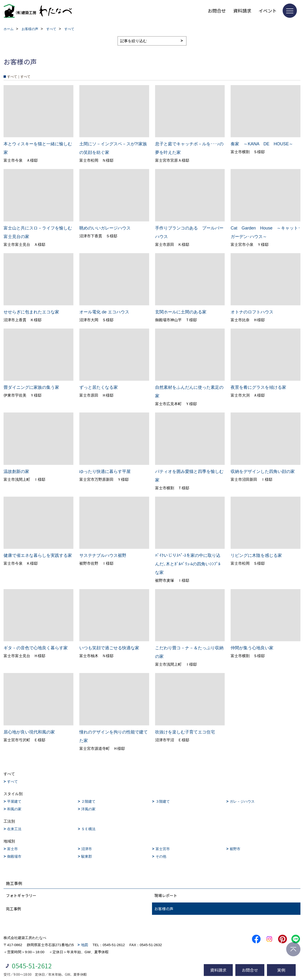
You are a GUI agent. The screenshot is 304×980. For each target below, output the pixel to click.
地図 (85, 945)
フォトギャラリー (21, 895)
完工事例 (14, 909)
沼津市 (87, 849)
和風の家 (14, 809)
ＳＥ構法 (88, 829)
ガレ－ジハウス (242, 801)
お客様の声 (164, 909)
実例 (281, 970)
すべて (12, 781)
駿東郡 (87, 856)
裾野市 (235, 849)
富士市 (12, 849)
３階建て (163, 801)
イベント (268, 11)
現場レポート (166, 895)
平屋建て (14, 801)
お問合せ (217, 11)
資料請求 (242, 11)
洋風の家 (88, 809)
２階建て (88, 801)
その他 (161, 856)
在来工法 (14, 829)
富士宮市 (163, 849)
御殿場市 (14, 856)
